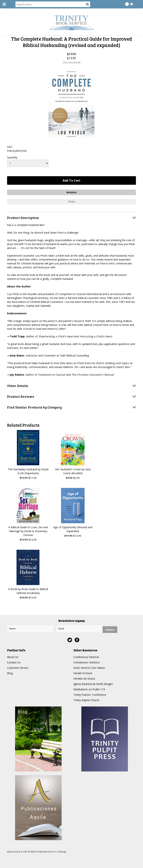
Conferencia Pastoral (86, 657)
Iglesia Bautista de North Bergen (93, 684)
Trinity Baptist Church (86, 700)
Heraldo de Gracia (84, 679)
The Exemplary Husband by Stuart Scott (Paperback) (28, 471)
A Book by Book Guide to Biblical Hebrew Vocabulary (28, 591)
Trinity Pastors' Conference (90, 695)
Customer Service (18, 668)
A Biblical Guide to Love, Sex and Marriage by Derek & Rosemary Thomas (28, 531)
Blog (10, 673)
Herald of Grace (83, 673)
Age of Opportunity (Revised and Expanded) (73, 529)
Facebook (77, 640)
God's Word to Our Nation (89, 668)
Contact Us (14, 662)
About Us (13, 657)
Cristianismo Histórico (87, 662)
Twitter (70, 640)
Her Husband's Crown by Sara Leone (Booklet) (73, 471)
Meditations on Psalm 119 (89, 689)
